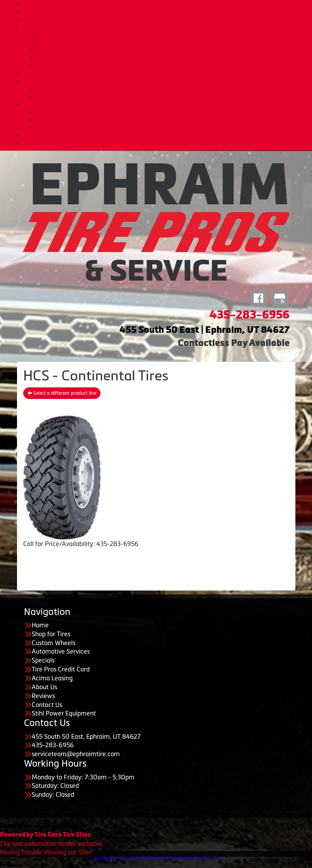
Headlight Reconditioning (172, 58)
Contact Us (164, 135)
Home (164, 3)
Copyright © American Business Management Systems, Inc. (156, 858)
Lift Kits (172, 50)
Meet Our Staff (172, 120)
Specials (164, 73)
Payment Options (164, 81)
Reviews (43, 696)
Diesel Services (171, 42)
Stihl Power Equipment (64, 713)
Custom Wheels (164, 19)
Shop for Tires (164, 11)
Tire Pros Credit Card (171, 89)
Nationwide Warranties (172, 65)
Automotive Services (164, 27)
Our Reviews (172, 127)
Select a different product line (62, 393)
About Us (164, 104)
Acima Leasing (172, 96)
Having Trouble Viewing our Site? (46, 852)
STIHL (164, 143)
